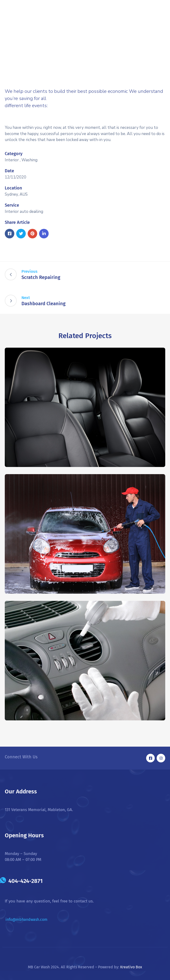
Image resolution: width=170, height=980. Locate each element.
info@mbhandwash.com (26, 920)
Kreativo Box (131, 967)
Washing (29, 160)
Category (14, 154)
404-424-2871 (26, 881)
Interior (12, 160)
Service (12, 205)
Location (13, 188)
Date (9, 171)
